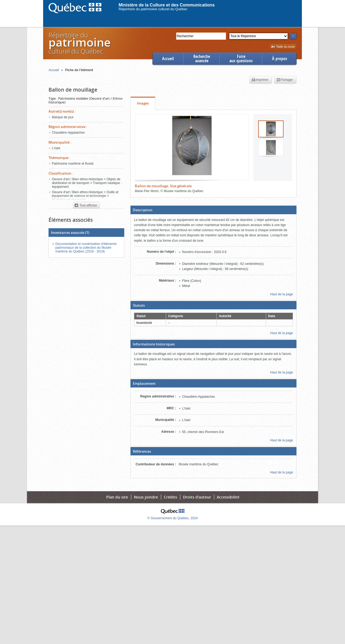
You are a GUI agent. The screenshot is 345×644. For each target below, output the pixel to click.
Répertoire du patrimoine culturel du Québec (153, 9)
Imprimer (260, 80)
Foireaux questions (241, 59)
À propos (280, 59)
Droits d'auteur (197, 497)
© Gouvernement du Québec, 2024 (173, 518)
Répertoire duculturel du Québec (79, 43)
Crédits (170, 497)
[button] (213, 210)
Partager (285, 80)
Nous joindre (146, 497)
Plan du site (117, 497)
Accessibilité (228, 497)
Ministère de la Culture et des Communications (167, 5)
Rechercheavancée (202, 59)
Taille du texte (283, 47)
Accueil (168, 59)
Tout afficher (86, 206)
